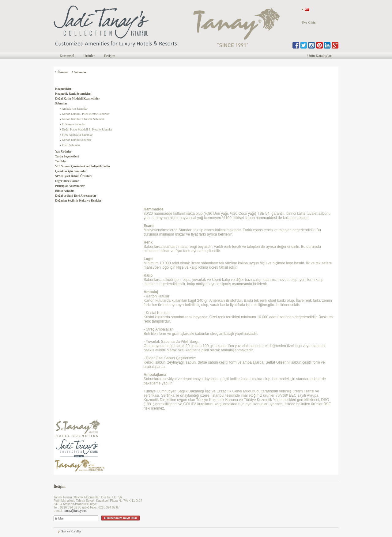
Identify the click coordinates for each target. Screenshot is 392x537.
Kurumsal (67, 56)
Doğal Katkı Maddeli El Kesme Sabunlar (87, 129)
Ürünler (89, 56)
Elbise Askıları (65, 191)
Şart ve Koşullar (71, 531)
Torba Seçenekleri (67, 156)
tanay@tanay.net (75, 511)
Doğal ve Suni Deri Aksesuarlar (76, 196)
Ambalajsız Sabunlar (75, 109)
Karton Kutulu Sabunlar (77, 140)
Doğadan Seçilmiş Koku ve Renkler (78, 200)
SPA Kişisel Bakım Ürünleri (73, 176)
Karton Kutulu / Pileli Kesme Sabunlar (86, 114)
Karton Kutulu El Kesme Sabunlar (83, 119)
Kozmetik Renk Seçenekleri (73, 94)
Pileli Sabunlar (71, 145)
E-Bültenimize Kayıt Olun (121, 518)
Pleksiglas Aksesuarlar (70, 186)
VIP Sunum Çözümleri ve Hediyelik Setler (83, 166)
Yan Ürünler (63, 151)
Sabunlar (61, 103)
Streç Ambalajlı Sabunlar (77, 135)
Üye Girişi (309, 22)
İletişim (110, 56)
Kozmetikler (63, 89)
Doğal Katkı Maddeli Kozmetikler (77, 98)
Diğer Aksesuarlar (67, 181)
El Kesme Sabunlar (74, 124)
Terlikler (61, 161)
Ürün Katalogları (320, 56)
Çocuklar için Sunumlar (71, 171)
